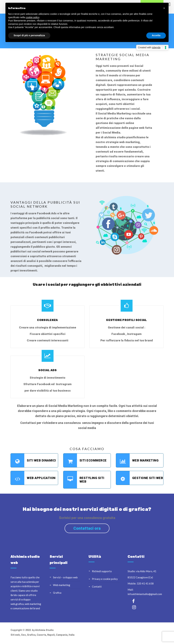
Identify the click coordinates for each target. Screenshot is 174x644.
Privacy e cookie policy (105, 579)
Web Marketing (62, 585)
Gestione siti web (140, 478)
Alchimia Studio (44, 630)
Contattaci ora (87, 528)
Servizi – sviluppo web (65, 577)
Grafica (57, 593)
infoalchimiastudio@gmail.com (145, 594)
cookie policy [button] (33, 17)
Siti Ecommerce (85, 460)
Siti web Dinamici (33, 460)
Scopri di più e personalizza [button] (29, 35)
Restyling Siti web (84, 480)
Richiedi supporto (102, 571)
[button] (164, 8)
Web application (33, 478)
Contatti (97, 587)
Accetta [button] (156, 35)
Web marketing (137, 460)
